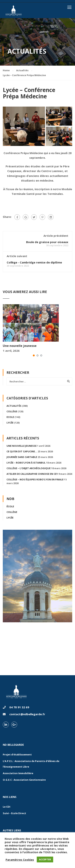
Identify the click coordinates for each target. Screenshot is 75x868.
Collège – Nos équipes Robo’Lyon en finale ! (36, 479)
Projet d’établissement (17, 754)
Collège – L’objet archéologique (29, 468)
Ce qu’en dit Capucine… (22, 451)
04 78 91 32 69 (19, 707)
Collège (12, 411)
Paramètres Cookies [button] (20, 860)
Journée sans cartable (22, 457)
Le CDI (7, 807)
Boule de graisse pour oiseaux (47, 242)
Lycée (10, 423)
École (10, 506)
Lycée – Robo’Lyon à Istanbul (26, 463)
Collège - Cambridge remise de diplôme (34, 262)
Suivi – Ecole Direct (14, 813)
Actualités (14, 406)
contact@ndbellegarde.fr (27, 714)
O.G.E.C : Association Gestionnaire (24, 780)
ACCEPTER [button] (45, 859)
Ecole (10, 417)
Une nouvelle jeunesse (20, 346)
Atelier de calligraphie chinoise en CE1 (32, 474)
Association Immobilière (18, 773)
